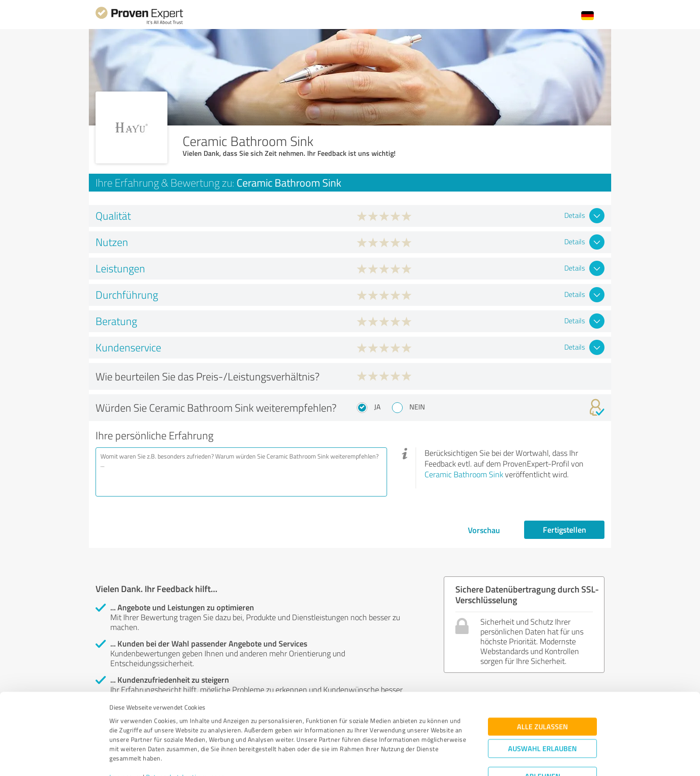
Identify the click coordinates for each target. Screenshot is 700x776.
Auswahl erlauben (542, 706)
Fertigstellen (565, 530)
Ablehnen (543, 733)
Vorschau (484, 530)
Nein (417, 407)
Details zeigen (413, 759)
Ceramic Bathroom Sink (464, 474)
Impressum (125, 734)
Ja (377, 407)
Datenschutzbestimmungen (185, 734)
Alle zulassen (542, 684)
